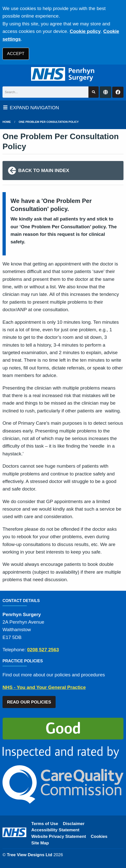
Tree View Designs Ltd (29, 855)
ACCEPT (16, 54)
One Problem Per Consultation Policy (49, 122)
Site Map (40, 843)
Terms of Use (45, 824)
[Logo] (63, 74)
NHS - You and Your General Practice (44, 687)
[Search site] (94, 92)
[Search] (45, 92)
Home (7, 122)
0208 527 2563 (43, 650)
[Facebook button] (118, 92)
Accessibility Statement (55, 830)
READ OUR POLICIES (29, 702)
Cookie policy (85, 31)
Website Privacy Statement (59, 836)
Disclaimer (74, 824)
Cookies (99, 836)
